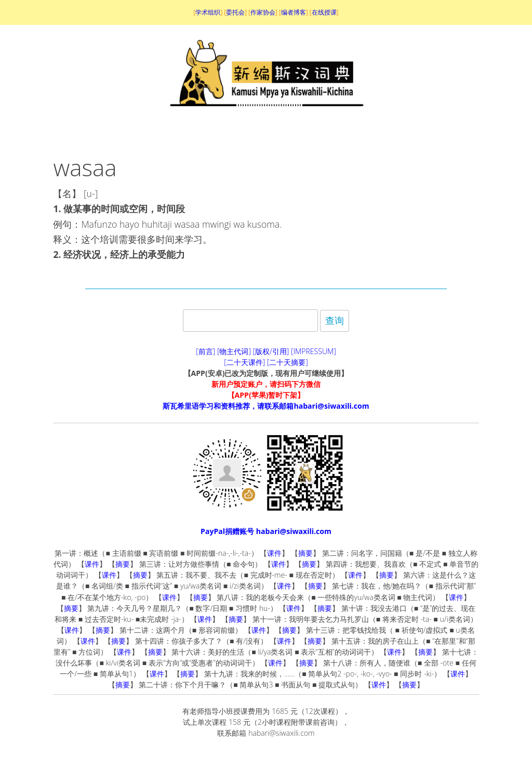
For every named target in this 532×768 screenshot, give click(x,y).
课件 (274, 553)
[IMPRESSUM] (314, 351)
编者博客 (294, 12)
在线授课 (324, 12)
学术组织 (208, 12)
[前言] (205, 351)
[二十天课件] (244, 362)
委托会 (235, 12)
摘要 (305, 553)
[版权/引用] (271, 351)
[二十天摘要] (288, 362)
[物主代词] (234, 351)
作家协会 (263, 12)
